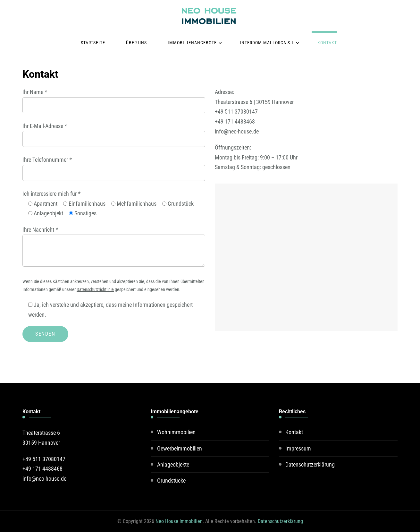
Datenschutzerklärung (310, 464)
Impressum (298, 448)
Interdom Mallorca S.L (267, 43)
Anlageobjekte (173, 464)
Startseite (93, 43)
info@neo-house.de (237, 131)
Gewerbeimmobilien (180, 448)
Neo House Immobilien (179, 521)
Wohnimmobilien (176, 432)
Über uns (136, 43)
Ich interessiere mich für (51, 194)
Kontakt (327, 43)
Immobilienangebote (192, 43)
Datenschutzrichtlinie (95, 290)
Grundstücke (171, 481)
